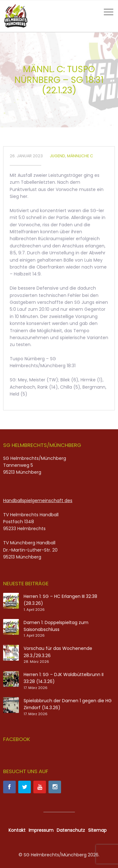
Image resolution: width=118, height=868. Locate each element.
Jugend (57, 156)
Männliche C (80, 156)
